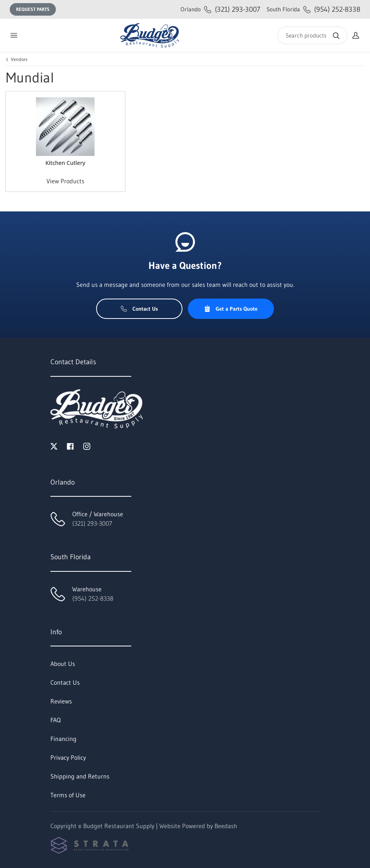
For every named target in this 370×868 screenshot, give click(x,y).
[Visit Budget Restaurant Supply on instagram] (87, 446)
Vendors (19, 59)
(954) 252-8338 (313, 9)
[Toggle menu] (14, 35)
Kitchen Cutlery (65, 163)
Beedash (226, 826)
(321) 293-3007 (220, 9)
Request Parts (33, 9)
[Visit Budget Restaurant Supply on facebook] (70, 446)
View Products (65, 181)
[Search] (312, 35)
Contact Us (139, 309)
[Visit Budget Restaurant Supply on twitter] (54, 446)
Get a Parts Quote (231, 309)
